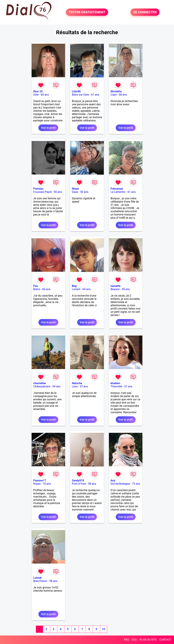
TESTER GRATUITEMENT (87, 12)
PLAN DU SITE (148, 640)
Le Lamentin (118, 192)
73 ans (136, 484)
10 (103, 629)
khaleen (115, 383)
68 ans (123, 95)
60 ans (45, 95)
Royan (37, 484)
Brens (37, 289)
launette (116, 286)
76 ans (47, 484)
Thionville (116, 386)
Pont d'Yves (79, 484)
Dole (36, 95)
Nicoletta (116, 91)
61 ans (132, 192)
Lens (75, 386)
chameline (40, 383)
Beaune (115, 289)
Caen (114, 95)
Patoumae (117, 189)
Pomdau (38, 189)
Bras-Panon (40, 581)
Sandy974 (78, 480)
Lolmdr (38, 578)
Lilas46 (76, 91)
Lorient (76, 289)
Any (113, 480)
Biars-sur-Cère (80, 95)
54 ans (56, 386)
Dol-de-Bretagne (120, 484)
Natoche (77, 383)
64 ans (86, 289)
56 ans (84, 192)
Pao (36, 286)
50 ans (58, 192)
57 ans (84, 386)
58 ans (92, 484)
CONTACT (165, 640)
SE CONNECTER (145, 12)
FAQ (127, 640)
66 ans (46, 289)
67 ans (95, 95)
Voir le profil (48, 128)
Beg (74, 286)
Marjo (75, 189)
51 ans (128, 386)
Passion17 (40, 480)
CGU (134, 640)
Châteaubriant (42, 386)
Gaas (75, 192)
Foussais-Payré (42, 192)
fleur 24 (38, 91)
